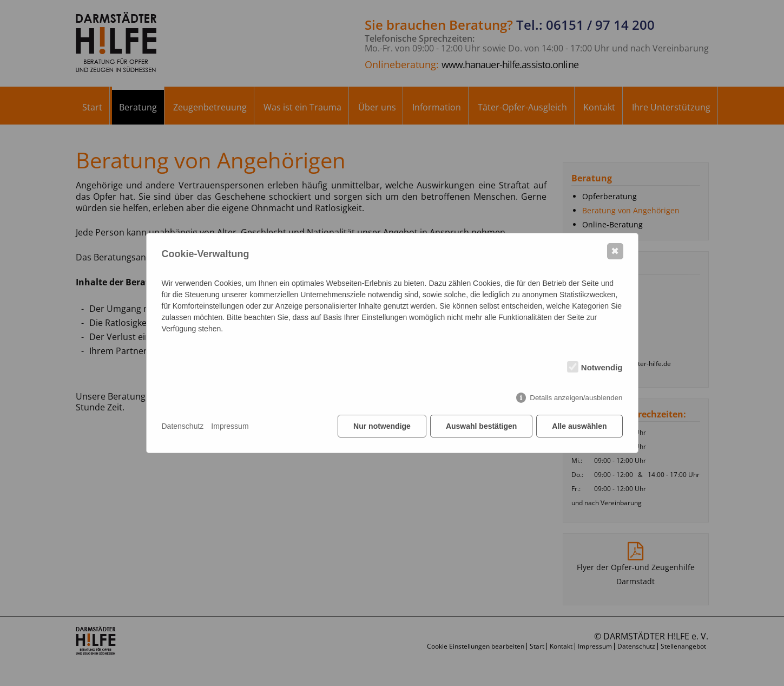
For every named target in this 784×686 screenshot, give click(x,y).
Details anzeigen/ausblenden (576, 398)
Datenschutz (183, 426)
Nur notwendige (382, 426)
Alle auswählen (579, 426)
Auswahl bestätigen (481, 426)
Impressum (230, 426)
